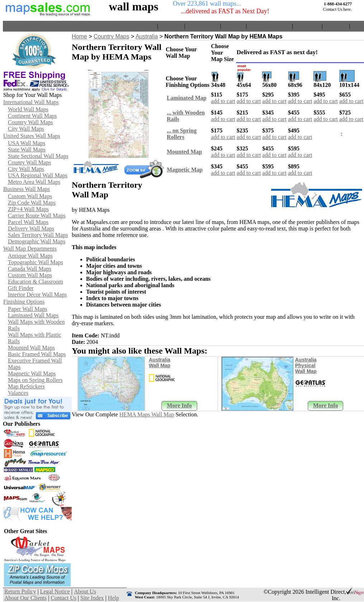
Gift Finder (21, 288)
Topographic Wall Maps (36, 262)
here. (348, 9)
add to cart (223, 101)
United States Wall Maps (32, 136)
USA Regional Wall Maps (38, 175)
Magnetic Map (185, 170)
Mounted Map (184, 152)
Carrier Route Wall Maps (37, 216)
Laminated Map (187, 98)
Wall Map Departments (30, 249)
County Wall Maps (29, 162)
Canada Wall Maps (30, 269)
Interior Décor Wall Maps (37, 295)
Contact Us (307, 26)
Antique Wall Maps (30, 256)
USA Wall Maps (27, 143)
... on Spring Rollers (182, 134)
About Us (233, 26)
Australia (147, 36)
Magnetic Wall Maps (32, 374)
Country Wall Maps (30, 122)
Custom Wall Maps (30, 196)
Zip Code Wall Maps (32, 203)
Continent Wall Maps (32, 116)
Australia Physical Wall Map (306, 365)
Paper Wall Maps (28, 309)
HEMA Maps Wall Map (147, 414)
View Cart (171, 26)
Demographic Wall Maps (37, 241)
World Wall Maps (28, 109)
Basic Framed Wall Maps (37, 354)
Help (357, 26)
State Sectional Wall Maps (38, 156)
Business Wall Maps (27, 189)
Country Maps (112, 36)
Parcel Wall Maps (28, 222)
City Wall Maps (26, 129)
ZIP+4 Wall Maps (28, 209)
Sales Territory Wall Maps (38, 235)
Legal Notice (55, 591)
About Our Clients (269, 26)
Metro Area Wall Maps (34, 182)
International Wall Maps (31, 102)
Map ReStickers (26, 386)
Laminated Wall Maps (33, 315)
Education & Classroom (36, 282)
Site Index (336, 26)
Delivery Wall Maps (31, 228)
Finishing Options (24, 302)
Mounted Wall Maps (31, 348)
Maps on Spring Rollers (35, 380)
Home (148, 26)
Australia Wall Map (160, 363)
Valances (18, 393)
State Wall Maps (27, 150)
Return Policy (203, 26)
